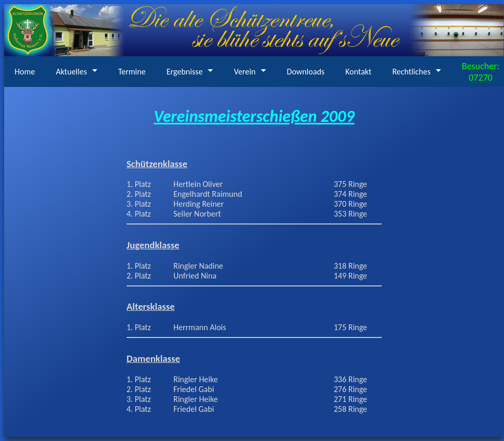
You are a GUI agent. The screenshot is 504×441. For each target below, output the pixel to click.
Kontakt (358, 72)
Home (25, 72)
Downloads (306, 72)
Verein (245, 72)
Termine (132, 72)
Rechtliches (411, 72)
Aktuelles (71, 72)
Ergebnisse (185, 72)
